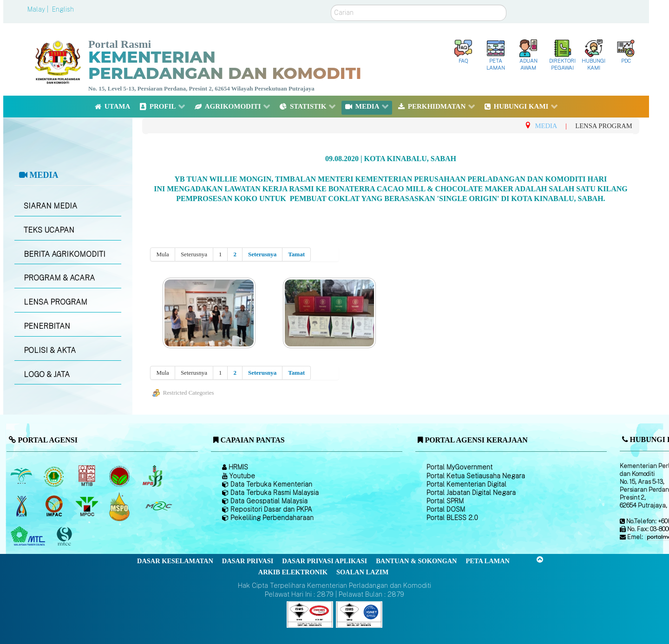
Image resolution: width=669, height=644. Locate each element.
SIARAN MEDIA (50, 206)
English (63, 9)
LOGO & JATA (47, 374)
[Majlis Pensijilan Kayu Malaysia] (66, 537)
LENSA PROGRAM (56, 302)
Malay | (39, 9)
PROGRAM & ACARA (59, 278)
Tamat (296, 254)
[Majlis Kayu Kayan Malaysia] (29, 536)
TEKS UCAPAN (49, 230)
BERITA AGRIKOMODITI (65, 254)
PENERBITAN (47, 326)
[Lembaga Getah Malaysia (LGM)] (55, 476)
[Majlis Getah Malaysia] (158, 506)
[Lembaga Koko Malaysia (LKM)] (121, 476)
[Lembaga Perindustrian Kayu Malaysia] (88, 476)
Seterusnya (262, 254)
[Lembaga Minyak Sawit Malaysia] (22, 476)
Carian (331, 5)
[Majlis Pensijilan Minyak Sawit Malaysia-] (121, 506)
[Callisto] (310, 614)
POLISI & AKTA (50, 350)
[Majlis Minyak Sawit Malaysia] (88, 506)
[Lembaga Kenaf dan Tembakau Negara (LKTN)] (22, 506)
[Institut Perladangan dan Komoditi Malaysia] (55, 506)
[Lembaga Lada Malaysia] (153, 476)
